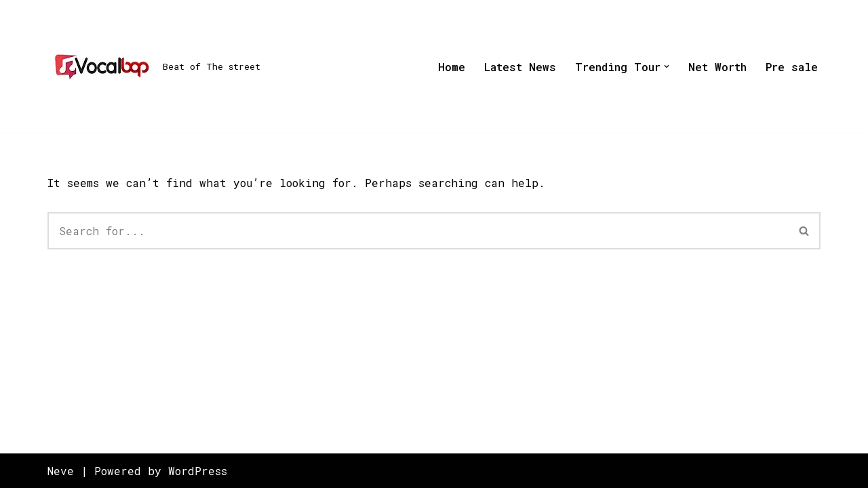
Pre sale (792, 67)
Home (452, 67)
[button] (667, 66)
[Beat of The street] (154, 66)
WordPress (198, 471)
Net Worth (717, 67)
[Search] (418, 231)
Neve (61, 471)
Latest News (520, 67)
